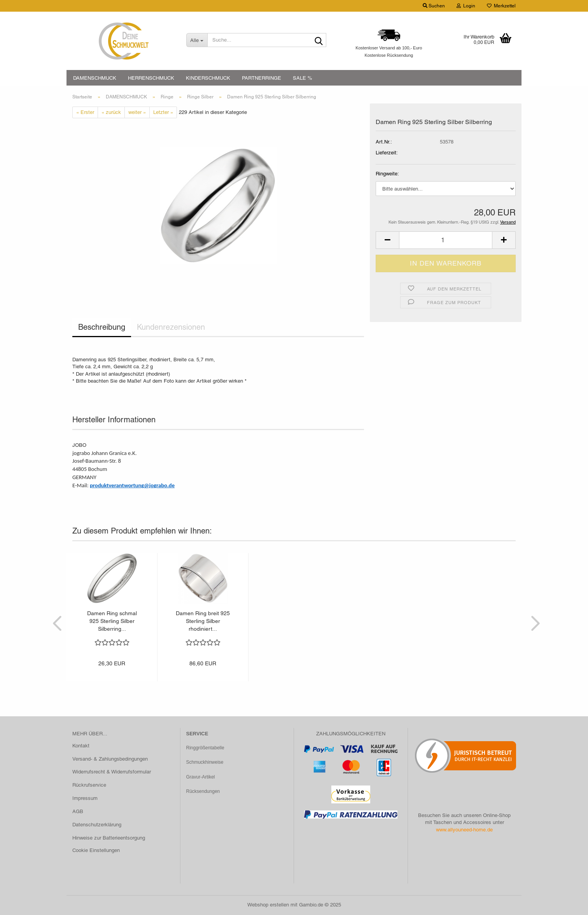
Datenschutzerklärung (97, 825)
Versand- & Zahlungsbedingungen (110, 759)
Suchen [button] (434, 6)
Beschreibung (102, 327)
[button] (387, 240)
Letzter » (163, 112)
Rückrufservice (89, 785)
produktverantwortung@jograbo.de (132, 485)
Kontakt (81, 746)
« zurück (111, 112)
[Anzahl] (446, 240)
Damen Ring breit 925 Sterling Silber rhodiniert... (203, 621)
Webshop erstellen (268, 905)
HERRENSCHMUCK (151, 78)
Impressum (85, 798)
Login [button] (466, 6)
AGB (78, 811)
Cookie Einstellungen (96, 850)
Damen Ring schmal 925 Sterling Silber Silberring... (112, 621)
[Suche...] (197, 40)
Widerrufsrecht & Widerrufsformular (112, 772)
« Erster (85, 112)
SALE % (303, 78)
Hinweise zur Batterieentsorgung (109, 838)
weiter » (137, 112)
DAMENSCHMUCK (95, 78)
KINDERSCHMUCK (208, 78)
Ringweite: (387, 174)
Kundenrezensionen (171, 327)
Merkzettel (501, 6)
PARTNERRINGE (262, 78)
